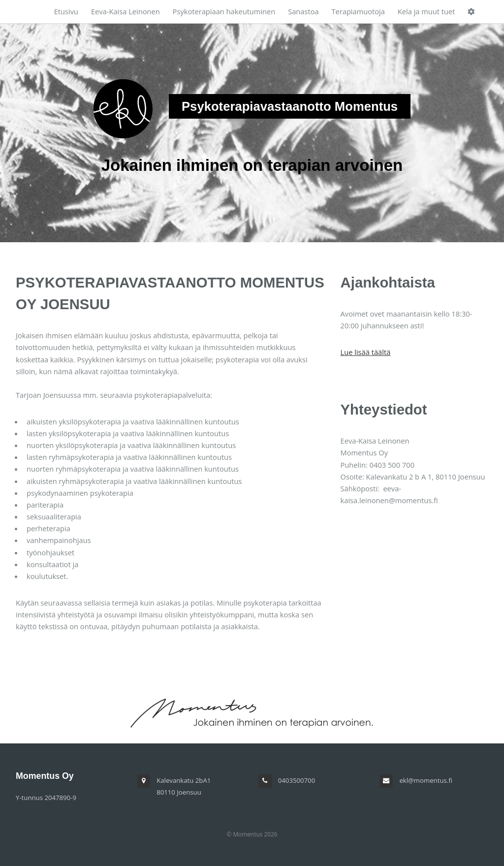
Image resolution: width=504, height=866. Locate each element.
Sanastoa (303, 11)
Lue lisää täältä (366, 352)
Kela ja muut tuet (426, 11)
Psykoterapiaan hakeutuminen (224, 11)
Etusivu (66, 11)
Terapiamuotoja (358, 11)
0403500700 (297, 780)
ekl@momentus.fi (426, 780)
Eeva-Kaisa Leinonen (126, 11)
